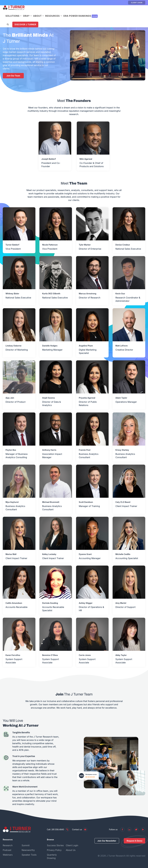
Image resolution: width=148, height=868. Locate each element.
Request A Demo (135, 841)
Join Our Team (13, 76)
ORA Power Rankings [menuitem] (102, 11)
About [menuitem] (59, 11)
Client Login (137, 3)
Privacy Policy (54, 850)
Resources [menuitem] (74, 11)
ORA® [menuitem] (48, 11)
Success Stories (55, 845)
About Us (71, 850)
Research (8, 845)
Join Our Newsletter (107, 841)
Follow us (113, 829)
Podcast (7, 850)
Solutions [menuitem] (34, 11)
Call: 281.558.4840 (58, 830)
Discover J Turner (47, 20)
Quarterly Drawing (52, 856)
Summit (26, 845)
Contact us (80, 830)
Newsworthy (28, 850)
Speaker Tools (29, 855)
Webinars (8, 855)
